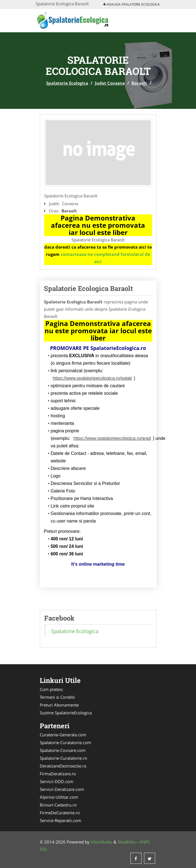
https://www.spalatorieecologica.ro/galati (92, 378)
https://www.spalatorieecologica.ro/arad (112, 438)
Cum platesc (51, 689)
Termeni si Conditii (57, 697)
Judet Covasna (110, 83)
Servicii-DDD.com (57, 781)
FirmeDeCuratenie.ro (60, 813)
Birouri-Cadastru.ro (58, 805)
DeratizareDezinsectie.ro (63, 766)
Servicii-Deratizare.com (62, 789)
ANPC (145, 842)
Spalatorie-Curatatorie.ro (63, 758)
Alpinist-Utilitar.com (59, 797)
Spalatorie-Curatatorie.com (65, 742)
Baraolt (139, 83)
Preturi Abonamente (59, 705)
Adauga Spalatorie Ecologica (132, 4)
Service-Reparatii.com (60, 820)
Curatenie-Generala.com (63, 735)
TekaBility (127, 842)
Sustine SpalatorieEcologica (66, 713)
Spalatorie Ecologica (67, 83)
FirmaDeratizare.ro (58, 774)
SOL (44, 849)
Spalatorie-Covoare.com (63, 750)
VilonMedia (101, 842)
